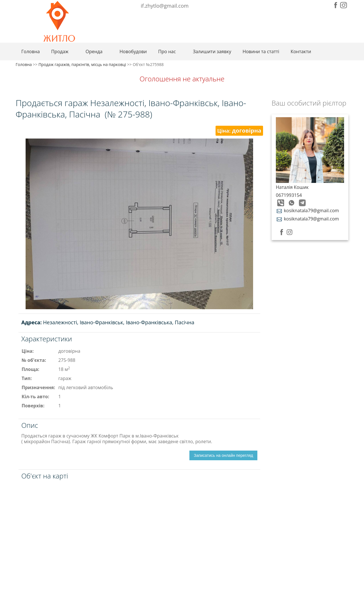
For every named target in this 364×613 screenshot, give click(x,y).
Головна (31, 51)
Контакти (301, 51)
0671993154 (289, 195)
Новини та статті (261, 51)
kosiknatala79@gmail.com (307, 210)
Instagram (344, 5)
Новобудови (133, 51)
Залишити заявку (212, 51)
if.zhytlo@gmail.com (165, 6)
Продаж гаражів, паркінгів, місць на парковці (82, 64)
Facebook (336, 5)
